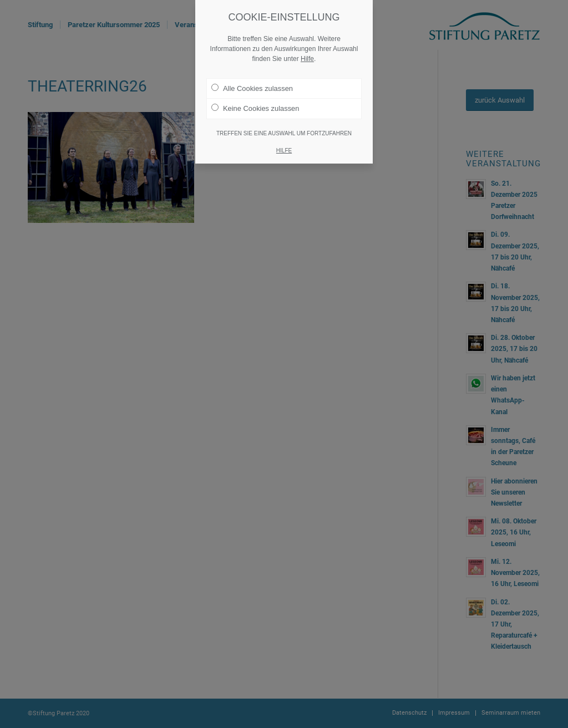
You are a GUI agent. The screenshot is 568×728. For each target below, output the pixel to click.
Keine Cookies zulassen (255, 108)
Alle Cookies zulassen (252, 88)
